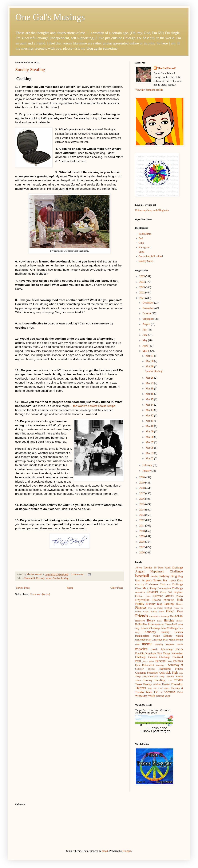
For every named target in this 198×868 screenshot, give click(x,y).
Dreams (157, 600)
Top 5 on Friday (161, 688)
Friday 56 (178, 608)
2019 (142, 483)
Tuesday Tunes (144, 692)
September (148, 319)
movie (180, 644)
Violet (180, 692)
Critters (139, 596)
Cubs (148, 596)
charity (140, 584)
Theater (166, 684)
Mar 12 (150, 416)
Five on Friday (156, 608)
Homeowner (156, 624)
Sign (181, 673)
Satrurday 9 (161, 665)
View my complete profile (149, 90)
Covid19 (152, 592)
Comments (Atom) (40, 594)
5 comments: (78, 574)
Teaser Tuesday (143, 684)
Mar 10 (150, 426)
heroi (159, 621)
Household (30, 578)
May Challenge (154, 640)
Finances (141, 608)
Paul (138, 661)
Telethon (157, 684)
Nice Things (164, 654)
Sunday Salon (146, 261)
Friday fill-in (142, 612)
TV (156, 692)
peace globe (148, 661)
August (147, 324)
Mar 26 (150, 378)
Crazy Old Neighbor (171, 592)
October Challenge (159, 657)
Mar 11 (150, 421)
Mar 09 (150, 432)
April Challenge (174, 568)
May (145, 340)
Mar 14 (150, 405)
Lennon (179, 632)
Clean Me (141, 588)
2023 (142, 287)
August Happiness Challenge (159, 571)
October (147, 314)
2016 (142, 499)
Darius (180, 596)
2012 (142, 520)
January (147, 471)
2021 (142, 298)
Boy (165, 581)
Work (152, 696)
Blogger (127, 851)
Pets (170, 661)
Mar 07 (150, 442)
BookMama (145, 234)
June (145, 335)
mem (137, 644)
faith (180, 600)
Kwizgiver (144, 247)
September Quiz (156, 673)
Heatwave (140, 621)
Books (158, 580)
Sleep (138, 676)
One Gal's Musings (50, 17)
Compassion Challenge (170, 588)
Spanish (170, 676)
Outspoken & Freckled (151, 256)
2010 (142, 531)
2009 (142, 536)
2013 (142, 515)
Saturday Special (145, 669)
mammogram (142, 636)
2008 (142, 542)
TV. (161, 692)
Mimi (142, 252)
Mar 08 (150, 437)
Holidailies (141, 624)
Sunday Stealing (30, 70)
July (145, 330)
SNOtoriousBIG (150, 676)
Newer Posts (23, 588)
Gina (141, 243)
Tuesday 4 (177, 688)
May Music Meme (173, 640)
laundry (165, 632)
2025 (142, 276)
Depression (142, 600)
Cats (180, 580)
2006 (142, 553)
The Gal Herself (167, 68)
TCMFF (178, 680)
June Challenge (169, 628)
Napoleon (150, 654)
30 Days (159, 568)
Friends (142, 616)
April (146, 346)
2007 (142, 547)
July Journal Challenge (148, 628)
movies (141, 649)
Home (70, 588)
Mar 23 (150, 383)
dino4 (105, 851)
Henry (151, 620)
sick (168, 673)
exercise (169, 600)
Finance (179, 604)
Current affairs (163, 596)
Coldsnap (152, 588)
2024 (142, 282)
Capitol (172, 581)
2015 (142, 504)
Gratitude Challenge (159, 617)
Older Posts (117, 588)
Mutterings (167, 650)
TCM (170, 680)
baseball (142, 576)
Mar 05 (150, 448)
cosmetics (140, 592)
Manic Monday (162, 636)
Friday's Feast (174, 612)
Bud (141, 238)
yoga (167, 696)
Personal (161, 661)
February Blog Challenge (160, 604)
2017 (142, 493)
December (148, 303)
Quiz (138, 665)
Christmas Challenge (171, 585)
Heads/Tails (176, 616)
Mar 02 (150, 459)
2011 (142, 526)
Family (140, 604)
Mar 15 (150, 399)
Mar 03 (150, 453)
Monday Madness (165, 644)
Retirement (148, 665)
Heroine (169, 620)
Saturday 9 (175, 665)
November (148, 308)
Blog (174, 576)
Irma (180, 625)
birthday (164, 576)
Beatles (154, 576)
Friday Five (157, 612)
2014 (142, 510)
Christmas (152, 584)
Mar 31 (150, 356)
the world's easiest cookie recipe (94, 406)
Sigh (175, 673)
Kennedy (40, 578)
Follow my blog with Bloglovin (152, 210)
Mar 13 (150, 410)
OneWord (178, 657)
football (168, 608)
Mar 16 (150, 394)
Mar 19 (150, 389)
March (146, 351)
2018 (142, 488)
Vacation (170, 692)
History (180, 621)
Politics (178, 661)
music (154, 649)
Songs (162, 676)
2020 (142, 477)
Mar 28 (150, 367)
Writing (160, 696)
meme (49, 578)
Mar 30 (150, 361)
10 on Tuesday (144, 568)
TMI (150, 688)
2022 (142, 293)
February (148, 465)
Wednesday (141, 696)
